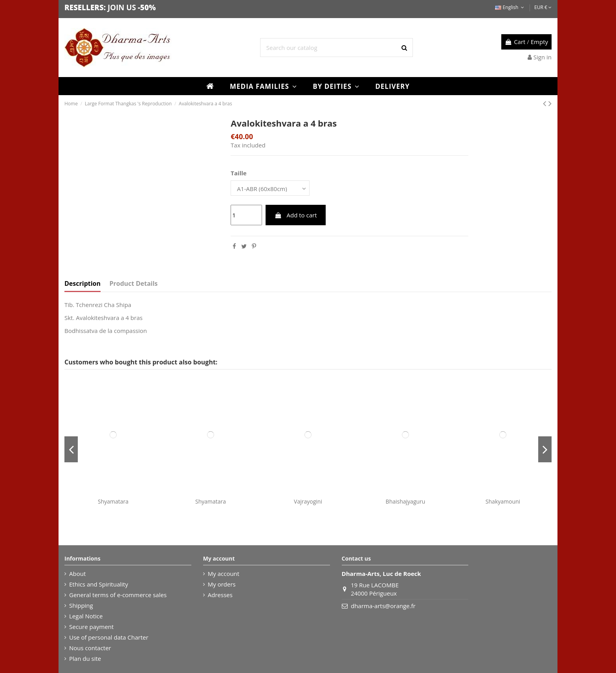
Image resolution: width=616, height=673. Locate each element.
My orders (222, 584)
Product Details (134, 284)
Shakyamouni (503, 501)
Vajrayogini (308, 501)
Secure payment (91, 627)
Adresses (220, 595)
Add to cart (296, 215)
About (77, 574)
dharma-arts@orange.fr (383, 606)
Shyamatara (113, 501)
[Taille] (270, 188)
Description (82, 284)
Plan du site (85, 658)
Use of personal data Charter (109, 637)
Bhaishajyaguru (406, 501)
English (510, 7)
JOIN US (122, 7)
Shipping (81, 605)
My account (224, 574)
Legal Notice (86, 616)
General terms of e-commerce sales (118, 595)
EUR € (543, 7)
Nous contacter (90, 648)
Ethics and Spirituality (99, 584)
